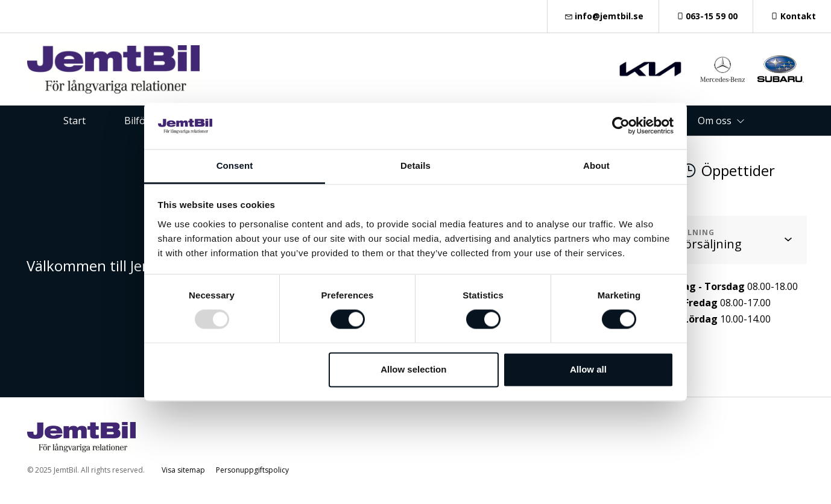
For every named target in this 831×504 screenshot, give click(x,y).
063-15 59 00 (706, 16)
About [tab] (596, 165)
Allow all (588, 369)
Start (74, 121)
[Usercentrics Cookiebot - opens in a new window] (621, 126)
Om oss (715, 121)
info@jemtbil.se (603, 16)
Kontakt (792, 16)
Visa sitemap (183, 470)
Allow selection (413, 369)
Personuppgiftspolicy (252, 470)
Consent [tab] (235, 165)
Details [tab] (415, 165)
